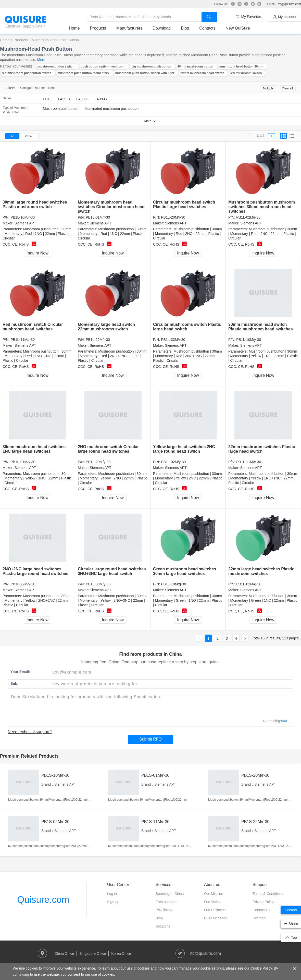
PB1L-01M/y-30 (23, 462)
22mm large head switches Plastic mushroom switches (261, 571)
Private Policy (263, 902)
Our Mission (214, 894)
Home (74, 28)
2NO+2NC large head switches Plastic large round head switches (35, 571)
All (12, 136)
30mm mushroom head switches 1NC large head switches (34, 449)
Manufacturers (129, 28)
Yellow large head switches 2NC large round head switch (184, 449)
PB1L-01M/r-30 (98, 217)
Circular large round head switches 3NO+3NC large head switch (112, 571)
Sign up (113, 902)
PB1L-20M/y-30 (98, 462)
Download (162, 28)
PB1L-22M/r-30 (98, 340)
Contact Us (261, 910)
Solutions (163, 926)
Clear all (287, 88)
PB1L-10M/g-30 (173, 584)
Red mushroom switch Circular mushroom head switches (33, 327)
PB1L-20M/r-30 (173, 217)
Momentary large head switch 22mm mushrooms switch (106, 327)
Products (98, 28)
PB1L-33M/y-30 (98, 584)
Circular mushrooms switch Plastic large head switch (187, 327)
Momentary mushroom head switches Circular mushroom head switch (111, 207)
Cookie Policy (261, 968)
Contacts (207, 28)
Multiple (268, 88)
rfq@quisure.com (289, 4)
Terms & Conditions (268, 894)
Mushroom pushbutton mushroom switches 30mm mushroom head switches (262, 207)
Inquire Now (37, 253)
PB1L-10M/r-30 (23, 217)
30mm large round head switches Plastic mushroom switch (35, 204)
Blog (185, 28)
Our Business (215, 910)
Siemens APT (25, 223)
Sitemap (259, 918)
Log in (112, 894)
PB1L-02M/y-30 (173, 462)
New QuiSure (238, 28)
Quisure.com (43, 900)
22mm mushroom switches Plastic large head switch (262, 449)
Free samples (166, 902)
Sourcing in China (170, 894)
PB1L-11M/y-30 (249, 462)
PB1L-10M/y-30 (249, 340)
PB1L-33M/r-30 (173, 340)
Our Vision (212, 902)
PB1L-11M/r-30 (23, 340)
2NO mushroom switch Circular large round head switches (108, 449)
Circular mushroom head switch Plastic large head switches (184, 204)
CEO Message (216, 918)
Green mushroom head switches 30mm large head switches (185, 571)
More (41, 60)
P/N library (164, 910)
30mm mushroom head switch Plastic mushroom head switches (261, 327)
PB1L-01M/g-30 (249, 584)
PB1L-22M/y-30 (23, 584)
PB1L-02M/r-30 (248, 217)
